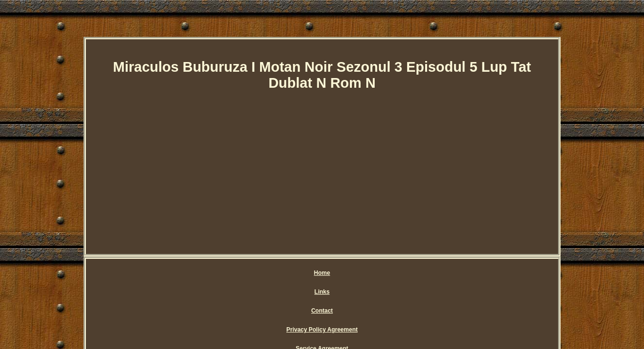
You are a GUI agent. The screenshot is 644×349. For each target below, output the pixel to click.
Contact (272, 273)
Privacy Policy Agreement (332, 273)
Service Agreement (407, 273)
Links (240, 273)
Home (212, 273)
